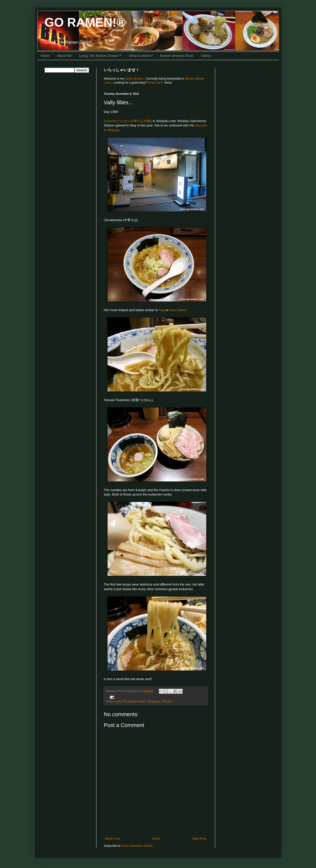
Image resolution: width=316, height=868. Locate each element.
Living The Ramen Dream (130, 701)
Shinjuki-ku (153, 701)
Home (45, 56)
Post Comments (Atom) (137, 846)
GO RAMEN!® (85, 22)
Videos (206, 56)
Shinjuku (166, 701)
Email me (154, 83)
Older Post (199, 839)
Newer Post (113, 839)
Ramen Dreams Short (177, 56)
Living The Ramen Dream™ (100, 56)
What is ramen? (141, 56)
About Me (64, 56)
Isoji (162, 310)
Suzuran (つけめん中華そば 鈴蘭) (128, 121)
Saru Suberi (178, 310)
